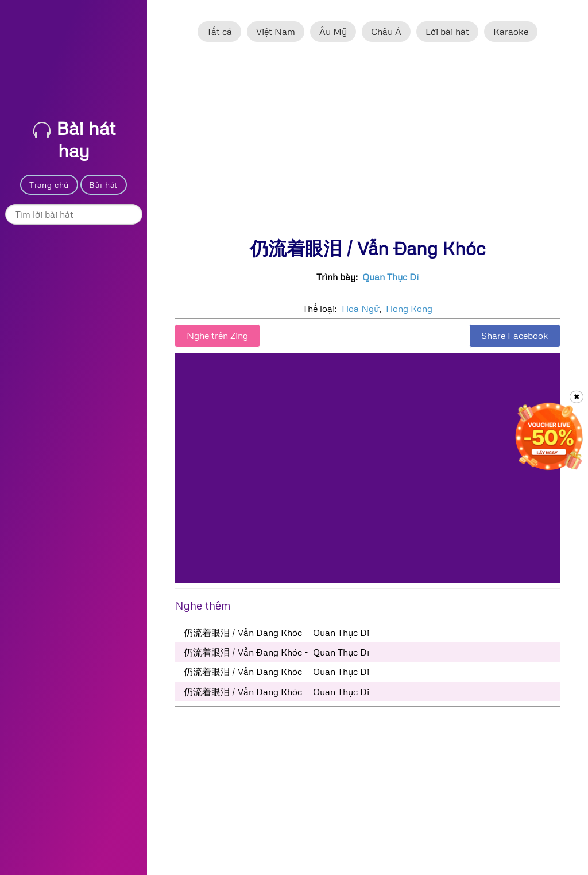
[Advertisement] (367, 145)
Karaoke (511, 32)
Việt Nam (276, 32)
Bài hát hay (74, 139)
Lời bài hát (447, 32)
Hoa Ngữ (360, 309)
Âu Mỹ (333, 32)
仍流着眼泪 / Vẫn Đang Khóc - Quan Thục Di (276, 633)
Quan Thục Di (390, 277)
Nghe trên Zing (217, 336)
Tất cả (219, 32)
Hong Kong (409, 309)
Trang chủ (49, 185)
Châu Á (386, 32)
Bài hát (103, 185)
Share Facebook (515, 336)
